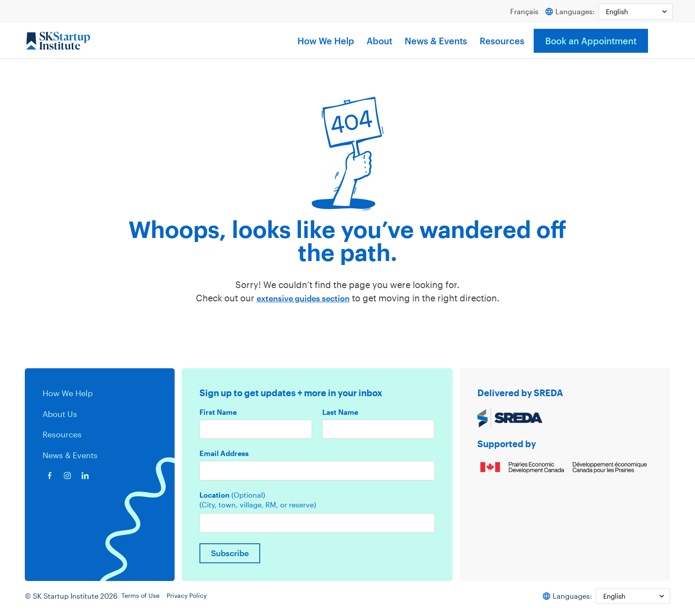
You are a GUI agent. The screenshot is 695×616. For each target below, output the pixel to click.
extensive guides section (303, 298)
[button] (661, 41)
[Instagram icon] (67, 475)
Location (232, 497)
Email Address (224, 455)
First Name (218, 413)
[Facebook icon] (50, 475)
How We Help (326, 41)
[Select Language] (634, 12)
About (379, 41)
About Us (62, 413)
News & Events (436, 41)
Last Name (340, 413)
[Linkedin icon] (85, 475)
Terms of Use (146, 600)
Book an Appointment (591, 41)
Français (520, 12)
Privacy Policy (198, 600)
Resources (502, 41)
